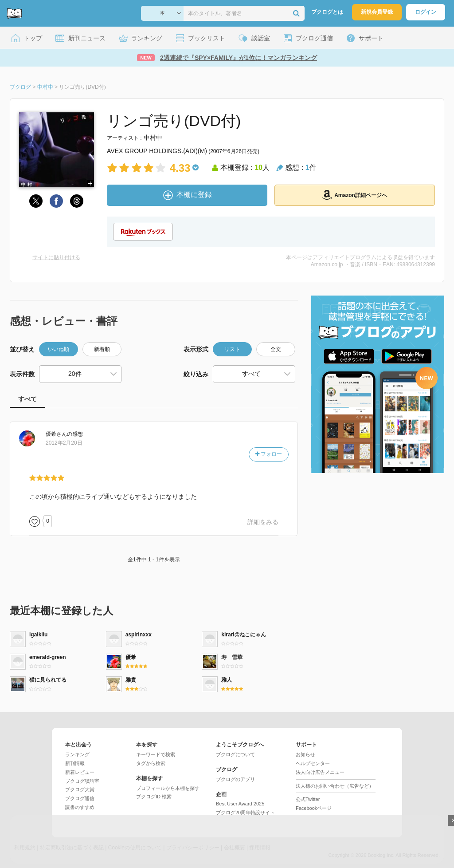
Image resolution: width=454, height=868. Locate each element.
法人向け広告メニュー (320, 772)
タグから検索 (151, 763)
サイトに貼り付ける (56, 257)
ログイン (426, 12)
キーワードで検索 (156, 754)
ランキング (77, 754)
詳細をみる (263, 522)
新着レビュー (80, 772)
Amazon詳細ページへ (355, 195)
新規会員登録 (377, 12)
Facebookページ (314, 808)
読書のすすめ (80, 807)
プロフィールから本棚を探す (168, 788)
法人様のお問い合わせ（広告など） (335, 786)
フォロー (269, 454)
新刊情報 (75, 763)
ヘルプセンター (313, 763)
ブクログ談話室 (82, 781)
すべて (27, 399)
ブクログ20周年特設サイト (245, 813)
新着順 (102, 349)
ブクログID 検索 (154, 797)
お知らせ (305, 754)
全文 (276, 349)
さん (56, 434)
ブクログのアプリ (235, 779)
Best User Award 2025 (240, 804)
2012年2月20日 (64, 443)
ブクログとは (327, 12)
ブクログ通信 (80, 798)
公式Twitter (308, 799)
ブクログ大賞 (80, 789)
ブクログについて (235, 754)
